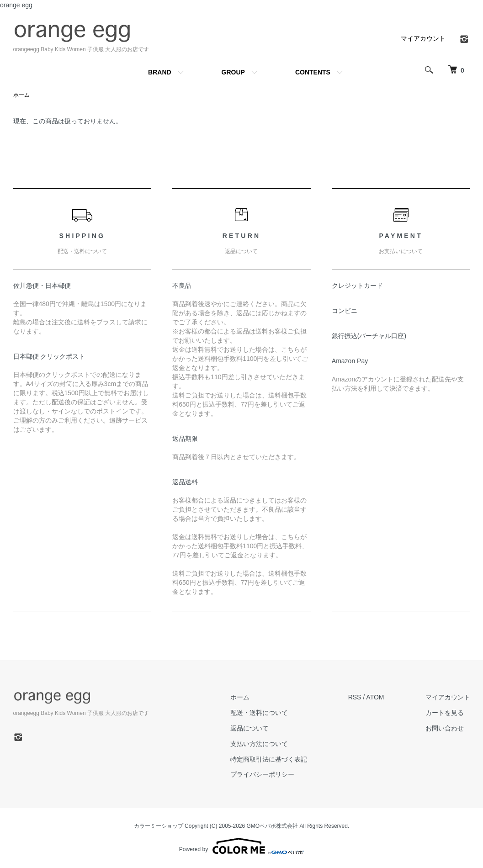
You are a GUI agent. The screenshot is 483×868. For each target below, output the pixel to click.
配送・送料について (259, 713)
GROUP (233, 72)
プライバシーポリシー (262, 774)
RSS (355, 697)
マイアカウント (423, 38)
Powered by (241, 846)
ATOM (375, 697)
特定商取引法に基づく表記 (269, 759)
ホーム (21, 95)
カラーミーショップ (159, 826)
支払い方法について (259, 744)
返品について (249, 728)
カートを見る (445, 713)
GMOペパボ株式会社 (273, 826)
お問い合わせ (445, 728)
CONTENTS (313, 72)
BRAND (160, 72)
